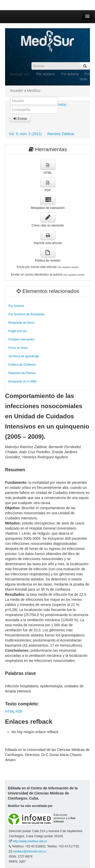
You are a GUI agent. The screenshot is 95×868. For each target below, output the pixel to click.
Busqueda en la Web (22, 381)
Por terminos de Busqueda (26, 314)
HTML (10, 712)
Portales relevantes (21, 339)
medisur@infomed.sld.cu (29, 851)
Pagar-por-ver (18, 331)
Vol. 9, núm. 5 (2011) (25, 134)
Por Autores (16, 306)
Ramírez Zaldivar (61, 134)
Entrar (20, 119)
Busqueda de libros (21, 323)
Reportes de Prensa (22, 373)
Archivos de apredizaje (24, 356)
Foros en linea (18, 348)
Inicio (62, 105)
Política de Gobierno (22, 365)
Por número (45, 74)
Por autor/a (70, 74)
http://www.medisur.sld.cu (30, 841)
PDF (19, 712)
